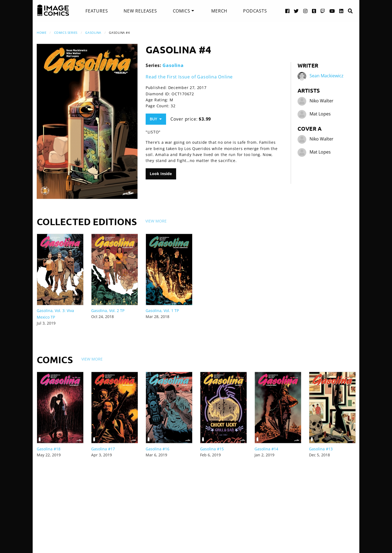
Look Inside (161, 174)
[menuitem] (97, 11)
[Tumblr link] (314, 11)
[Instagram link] (305, 11)
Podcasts (255, 11)
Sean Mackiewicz (327, 76)
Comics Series (66, 33)
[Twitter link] (296, 11)
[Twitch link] (323, 11)
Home (42, 33)
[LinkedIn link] (341, 11)
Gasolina (93, 33)
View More (156, 221)
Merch (219, 11)
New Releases (140, 11)
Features (97, 11)
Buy (156, 119)
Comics (182, 11)
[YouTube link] (332, 11)
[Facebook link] (287, 11)
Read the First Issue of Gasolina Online (189, 77)
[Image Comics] (53, 10)
